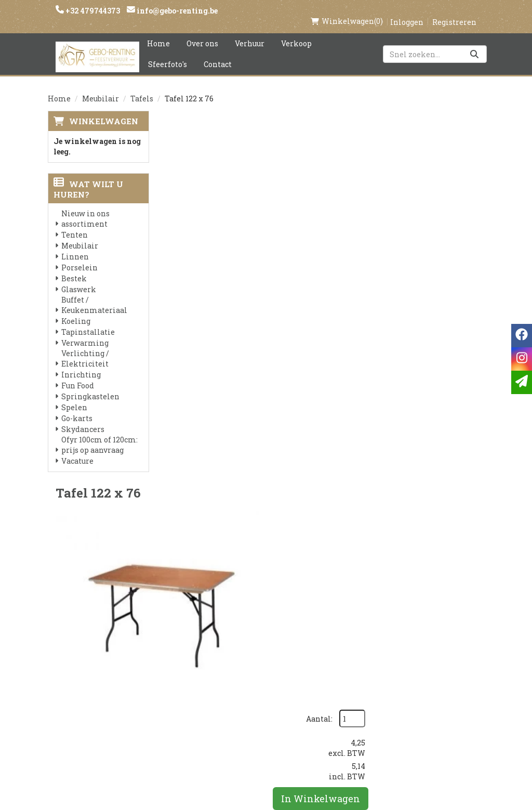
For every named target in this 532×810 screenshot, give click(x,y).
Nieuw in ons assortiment (85, 208)
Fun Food (78, 375)
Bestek (74, 267)
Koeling (76, 310)
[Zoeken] (474, 43)
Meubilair (101, 88)
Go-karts (77, 407)
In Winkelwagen (431, 212)
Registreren (454, 11)
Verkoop (296, 32)
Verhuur (250, 32)
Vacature (77, 450)
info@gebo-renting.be (176, 11)
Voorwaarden (192, 670)
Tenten (75, 224)
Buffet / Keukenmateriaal (94, 294)
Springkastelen (90, 386)
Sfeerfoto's (168, 53)
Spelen (74, 396)
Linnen (75, 246)
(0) (347, 10)
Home (158, 32)
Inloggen (407, 11)
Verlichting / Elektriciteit (85, 348)
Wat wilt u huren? (88, 178)
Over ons (202, 32)
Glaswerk (79, 278)
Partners (183, 652)
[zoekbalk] (435, 43)
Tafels (142, 88)
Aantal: (428, 132)
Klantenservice (342, 635)
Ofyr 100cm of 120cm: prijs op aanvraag (99, 434)
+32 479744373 (92, 11)
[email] (522, 382)
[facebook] (391, 640)
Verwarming (85, 332)
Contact (218, 53)
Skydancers (83, 418)
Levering (255, 635)
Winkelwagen (104, 110)
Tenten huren (265, 723)
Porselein (79, 257)
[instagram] (412, 640)
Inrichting (81, 364)
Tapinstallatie (88, 321)
